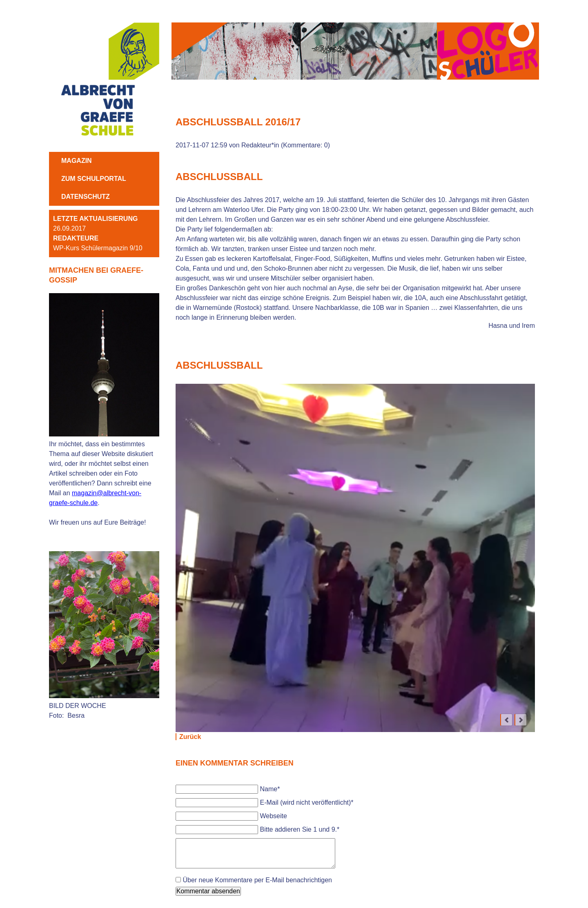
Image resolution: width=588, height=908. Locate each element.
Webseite (273, 816)
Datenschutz (86, 197)
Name (270, 789)
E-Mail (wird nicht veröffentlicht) (306, 802)
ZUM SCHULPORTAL (94, 179)
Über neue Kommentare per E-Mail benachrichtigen (257, 880)
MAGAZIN (77, 161)
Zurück (190, 737)
